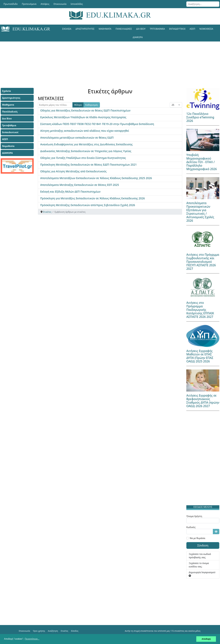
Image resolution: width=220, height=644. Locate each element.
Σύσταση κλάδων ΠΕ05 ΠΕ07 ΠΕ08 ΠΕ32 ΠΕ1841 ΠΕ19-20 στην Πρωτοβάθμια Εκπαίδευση (97, 124)
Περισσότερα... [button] (32, 639)
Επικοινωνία (60, 4)
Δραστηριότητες (85, 29)
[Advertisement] (104, 61)
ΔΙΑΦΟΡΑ (138, 37)
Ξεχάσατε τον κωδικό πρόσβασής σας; (200, 556)
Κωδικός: (191, 527)
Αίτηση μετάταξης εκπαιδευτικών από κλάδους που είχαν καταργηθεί (85, 131)
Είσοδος (75, 631)
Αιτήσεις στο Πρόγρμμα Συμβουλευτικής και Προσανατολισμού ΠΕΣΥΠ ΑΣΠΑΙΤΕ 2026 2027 (203, 262)
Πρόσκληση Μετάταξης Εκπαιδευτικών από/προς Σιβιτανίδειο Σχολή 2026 (88, 205)
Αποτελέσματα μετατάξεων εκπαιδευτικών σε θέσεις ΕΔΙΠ (77, 138)
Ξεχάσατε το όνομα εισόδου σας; (199, 565)
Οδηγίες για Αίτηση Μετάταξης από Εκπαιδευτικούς (73, 171)
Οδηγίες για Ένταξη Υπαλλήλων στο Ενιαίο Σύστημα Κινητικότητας (83, 158)
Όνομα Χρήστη (194, 516)
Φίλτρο (78, 105)
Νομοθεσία (206, 29)
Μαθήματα (105, 29)
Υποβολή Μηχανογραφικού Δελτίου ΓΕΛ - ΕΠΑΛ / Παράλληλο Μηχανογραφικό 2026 (202, 162)
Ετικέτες (64, 631)
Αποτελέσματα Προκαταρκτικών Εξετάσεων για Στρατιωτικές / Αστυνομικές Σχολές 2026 (200, 212)
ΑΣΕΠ (192, 29)
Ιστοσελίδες (77, 4)
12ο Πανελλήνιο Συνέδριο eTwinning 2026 (200, 117)
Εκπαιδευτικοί (177, 29)
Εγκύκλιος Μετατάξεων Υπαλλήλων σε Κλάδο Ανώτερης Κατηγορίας (83, 117)
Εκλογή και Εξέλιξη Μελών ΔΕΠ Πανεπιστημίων (70, 192)
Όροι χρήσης (39, 631)
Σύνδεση (203, 545)
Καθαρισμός (92, 105)
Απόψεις (45, 4)
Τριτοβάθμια (157, 29)
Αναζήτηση (53, 631)
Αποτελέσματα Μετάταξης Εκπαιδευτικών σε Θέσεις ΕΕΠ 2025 (80, 185)
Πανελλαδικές (124, 29)
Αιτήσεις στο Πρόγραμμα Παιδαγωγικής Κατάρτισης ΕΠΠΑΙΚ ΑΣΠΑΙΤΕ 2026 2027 (200, 310)
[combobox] (203, 4)
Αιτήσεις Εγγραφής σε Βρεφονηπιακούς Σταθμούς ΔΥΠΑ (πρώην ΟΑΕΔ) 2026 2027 (203, 401)
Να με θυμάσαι (197, 538)
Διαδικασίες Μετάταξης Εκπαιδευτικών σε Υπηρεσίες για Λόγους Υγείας (86, 151)
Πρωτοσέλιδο (11, 4)
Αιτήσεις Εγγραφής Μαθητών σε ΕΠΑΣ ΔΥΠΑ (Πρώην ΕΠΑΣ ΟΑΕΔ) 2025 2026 (200, 356)
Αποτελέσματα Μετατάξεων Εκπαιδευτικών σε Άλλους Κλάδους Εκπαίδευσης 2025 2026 (96, 178)
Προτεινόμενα (29, 4)
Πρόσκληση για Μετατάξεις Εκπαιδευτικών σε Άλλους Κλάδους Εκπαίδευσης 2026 (93, 198)
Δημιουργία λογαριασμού (202, 574)
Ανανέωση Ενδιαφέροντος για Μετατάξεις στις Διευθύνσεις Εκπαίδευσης (86, 144)
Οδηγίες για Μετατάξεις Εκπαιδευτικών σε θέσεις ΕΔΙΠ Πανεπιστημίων (85, 110)
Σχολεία (67, 29)
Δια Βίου (141, 29)
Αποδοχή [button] (206, 639)
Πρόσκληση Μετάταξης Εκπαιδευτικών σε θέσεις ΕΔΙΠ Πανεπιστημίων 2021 (89, 165)
